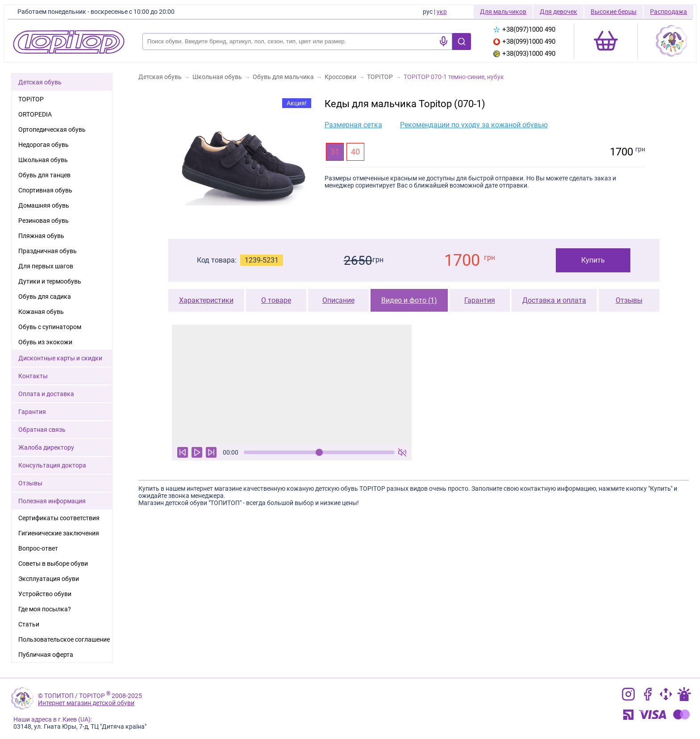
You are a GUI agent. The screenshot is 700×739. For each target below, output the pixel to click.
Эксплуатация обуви (49, 579)
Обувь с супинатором (50, 327)
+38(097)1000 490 (524, 29)
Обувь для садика (45, 296)
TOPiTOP (31, 99)
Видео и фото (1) (409, 300)
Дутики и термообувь (50, 281)
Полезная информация (52, 501)
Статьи (29, 624)
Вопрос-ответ (38, 548)
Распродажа (669, 12)
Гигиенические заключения (59, 533)
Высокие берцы (614, 12)
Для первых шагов (46, 266)
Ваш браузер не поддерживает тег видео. (292, 385)
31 (335, 152)
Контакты (33, 376)
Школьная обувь (43, 160)
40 (355, 152)
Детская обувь (40, 82)
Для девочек (558, 12)
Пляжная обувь (41, 236)
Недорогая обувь (44, 145)
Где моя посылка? (45, 609)
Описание (338, 300)
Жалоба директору (46, 447)
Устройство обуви (45, 594)
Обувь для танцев (44, 175)
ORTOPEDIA (35, 114)
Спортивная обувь (45, 190)
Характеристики (206, 300)
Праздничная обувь (48, 251)
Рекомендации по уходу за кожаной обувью (474, 125)
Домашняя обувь (44, 205)
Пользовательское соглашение (64, 639)
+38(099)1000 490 (524, 42)
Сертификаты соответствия (59, 518)
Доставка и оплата (554, 300)
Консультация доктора (52, 465)
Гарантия (480, 300)
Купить (593, 260)
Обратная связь (42, 430)
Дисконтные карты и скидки (60, 358)
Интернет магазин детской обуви (86, 703)
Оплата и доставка (46, 394)
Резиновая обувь (44, 221)
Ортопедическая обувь (52, 129)
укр (442, 12)
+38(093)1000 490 (524, 54)
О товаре (276, 300)
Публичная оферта (46, 655)
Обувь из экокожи (45, 342)
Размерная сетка (353, 125)
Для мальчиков (503, 12)
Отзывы (629, 300)
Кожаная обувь (41, 312)
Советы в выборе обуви (53, 564)
